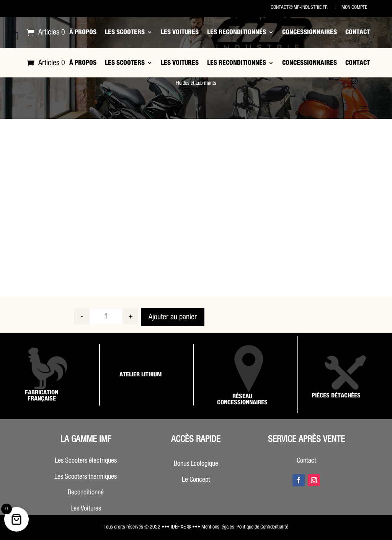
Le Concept (196, 480)
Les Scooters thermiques (86, 477)
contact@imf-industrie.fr (299, 7)
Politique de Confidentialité (262, 527)
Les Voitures (180, 32)
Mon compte (354, 7)
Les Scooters (125, 32)
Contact (358, 32)
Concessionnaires (310, 32)
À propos (83, 32)
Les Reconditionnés (237, 32)
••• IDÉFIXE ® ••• (181, 527)
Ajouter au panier (173, 317)
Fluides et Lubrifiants (196, 83)
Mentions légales (218, 527)
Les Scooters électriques (86, 461)
